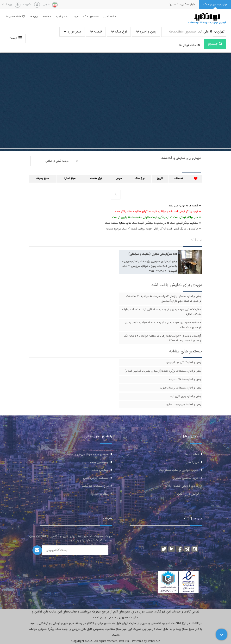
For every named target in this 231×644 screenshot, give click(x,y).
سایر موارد (72, 32)
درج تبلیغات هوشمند (95, 486)
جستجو (215, 44)
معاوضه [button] (47, 17)
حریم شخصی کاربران (186, 478)
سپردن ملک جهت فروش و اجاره (88, 454)
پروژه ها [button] (34, 17)
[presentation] (182, 5)
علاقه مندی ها (15, 17)
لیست (15, 38)
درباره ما (194, 462)
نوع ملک (119, 32)
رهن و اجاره (146, 32)
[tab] (215, 5)
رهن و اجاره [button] (62, 17)
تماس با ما (192, 454)
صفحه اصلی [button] (110, 17)
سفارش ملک (100, 470)
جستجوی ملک (99, 462)
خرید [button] (76, 17)
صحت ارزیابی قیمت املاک (182, 486)
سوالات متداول (99, 494)
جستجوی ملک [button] (91, 17)
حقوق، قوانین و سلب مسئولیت (179, 470)
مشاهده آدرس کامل (96, 478)
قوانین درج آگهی (188, 494)
